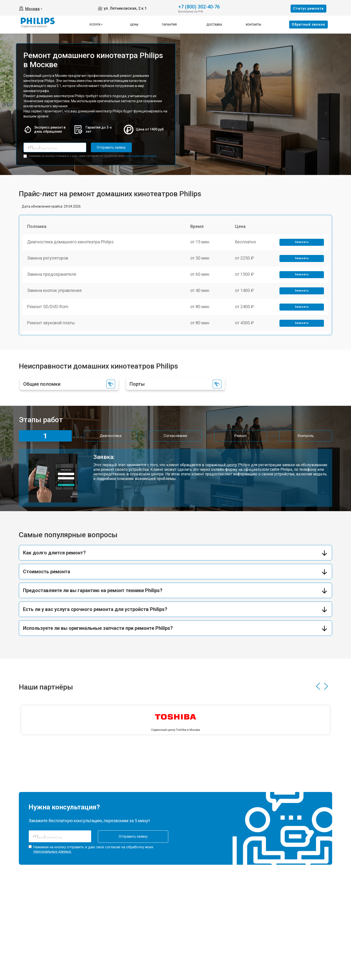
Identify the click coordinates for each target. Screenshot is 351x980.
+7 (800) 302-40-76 (199, 6)
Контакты (253, 25)
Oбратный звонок (308, 24)
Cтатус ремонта (308, 8)
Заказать (302, 243)
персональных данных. (141, 156)
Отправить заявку (110, 147)
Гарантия (169, 25)
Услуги (95, 25)
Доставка (214, 25)
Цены (134, 25)
